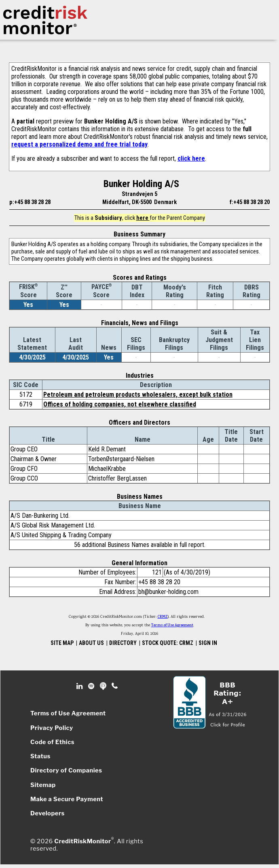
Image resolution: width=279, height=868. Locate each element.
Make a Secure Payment (67, 799)
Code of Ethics (52, 742)
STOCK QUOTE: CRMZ (168, 643)
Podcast (104, 686)
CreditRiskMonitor (82, 841)
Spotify (92, 686)
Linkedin (80, 686)
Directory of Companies (66, 770)
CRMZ (163, 617)
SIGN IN (208, 643)
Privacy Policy (52, 728)
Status (40, 756)
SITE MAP (62, 643)
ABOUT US (91, 643)
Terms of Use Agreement (172, 625)
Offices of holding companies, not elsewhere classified (120, 404)
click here (191, 158)
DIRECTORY (123, 643)
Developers (48, 813)
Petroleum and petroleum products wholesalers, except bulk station (138, 395)
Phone (115, 686)
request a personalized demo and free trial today (79, 144)
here (143, 218)
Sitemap (43, 785)
